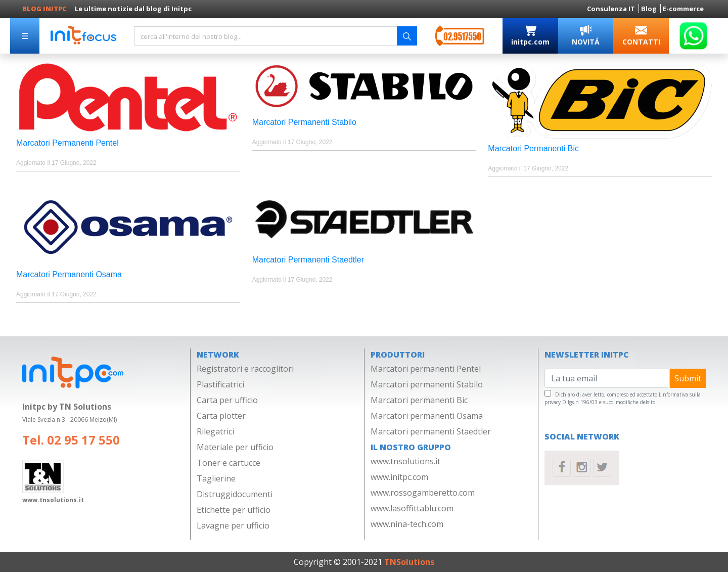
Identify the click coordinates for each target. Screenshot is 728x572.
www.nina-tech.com (407, 524)
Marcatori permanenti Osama (427, 416)
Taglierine (216, 478)
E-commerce (683, 9)
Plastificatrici (220, 384)
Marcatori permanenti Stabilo (427, 384)
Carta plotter (221, 416)
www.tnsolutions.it (405, 461)
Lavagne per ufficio (233, 525)
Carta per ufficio (227, 400)
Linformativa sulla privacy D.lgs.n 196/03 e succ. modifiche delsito (623, 398)
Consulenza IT (612, 9)
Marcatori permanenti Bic (419, 400)
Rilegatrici (215, 431)
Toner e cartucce (229, 463)
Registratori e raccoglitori (245, 369)
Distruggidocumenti (235, 494)
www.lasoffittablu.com (412, 508)
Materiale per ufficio (235, 447)
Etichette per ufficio (234, 510)
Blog (650, 9)
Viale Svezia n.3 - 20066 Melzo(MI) (70, 420)
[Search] (265, 36)
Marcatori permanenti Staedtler (431, 431)
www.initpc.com (399, 477)
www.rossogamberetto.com (423, 493)
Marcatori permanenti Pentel (426, 369)
